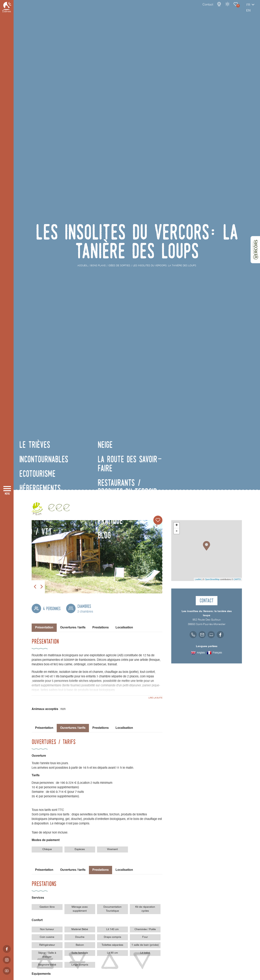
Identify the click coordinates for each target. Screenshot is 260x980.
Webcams (206, 8)
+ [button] (177, 525)
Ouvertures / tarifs (73, 628)
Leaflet (198, 579)
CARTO (237, 579)
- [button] (177, 531)
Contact (195, 8)
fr (235, 9)
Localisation (124, 628)
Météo (214, 8)
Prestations (101, 628)
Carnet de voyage (223, 8)
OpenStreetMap (212, 579)
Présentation (44, 728)
